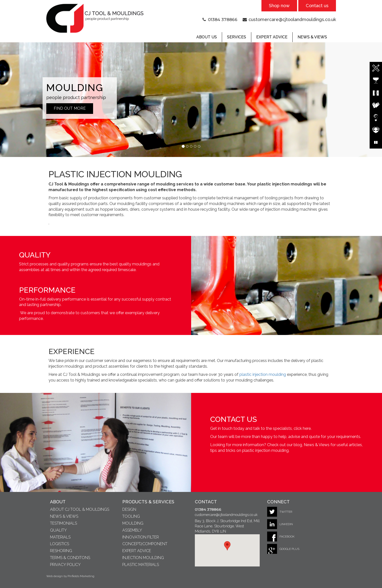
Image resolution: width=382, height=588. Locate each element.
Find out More (70, 108)
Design (129, 509)
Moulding (133, 523)
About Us (207, 37)
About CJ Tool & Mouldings (80, 509)
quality (64, 264)
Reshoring (61, 551)
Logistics (60, 544)
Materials (60, 537)
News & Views (312, 37)
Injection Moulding (143, 558)
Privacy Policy (65, 565)
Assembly (132, 530)
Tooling (131, 516)
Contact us (317, 6)
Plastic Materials (141, 565)
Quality (58, 530)
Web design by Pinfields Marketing (70, 576)
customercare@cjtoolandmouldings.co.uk (292, 19)
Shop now (279, 6)
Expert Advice (272, 37)
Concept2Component (145, 544)
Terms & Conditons (70, 558)
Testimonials (64, 523)
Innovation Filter (141, 537)
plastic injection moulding (263, 374)
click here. (303, 428)
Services (237, 37)
